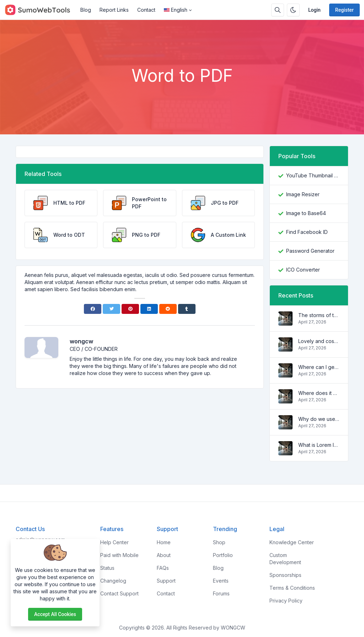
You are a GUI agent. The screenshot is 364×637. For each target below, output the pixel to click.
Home (164, 542)
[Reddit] (168, 309)
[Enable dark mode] (293, 10)
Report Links (114, 10)
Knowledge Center (292, 542)
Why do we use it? (319, 419)
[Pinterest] (130, 309)
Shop (219, 542)
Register (344, 10)
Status (107, 568)
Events (221, 581)
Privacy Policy (286, 601)
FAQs (163, 568)
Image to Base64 (306, 213)
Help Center (114, 542)
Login (314, 10)
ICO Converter (303, 270)
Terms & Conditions (292, 588)
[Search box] (278, 10)
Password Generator (310, 251)
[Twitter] (111, 309)
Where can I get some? (319, 367)
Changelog (113, 581)
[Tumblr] (187, 309)
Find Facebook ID (307, 232)
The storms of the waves (319, 315)
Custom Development (285, 559)
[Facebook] (93, 309)
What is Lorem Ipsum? (319, 445)
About (164, 555)
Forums (221, 593)
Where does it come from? (319, 393)
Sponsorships (285, 575)
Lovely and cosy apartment (319, 341)
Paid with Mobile (119, 555)
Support (166, 581)
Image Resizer (303, 194)
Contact (146, 10)
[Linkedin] (149, 309)
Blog (86, 10)
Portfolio (223, 555)
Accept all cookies (55, 614)
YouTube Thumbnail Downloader (313, 175)
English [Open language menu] (176, 10)
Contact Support (119, 593)
